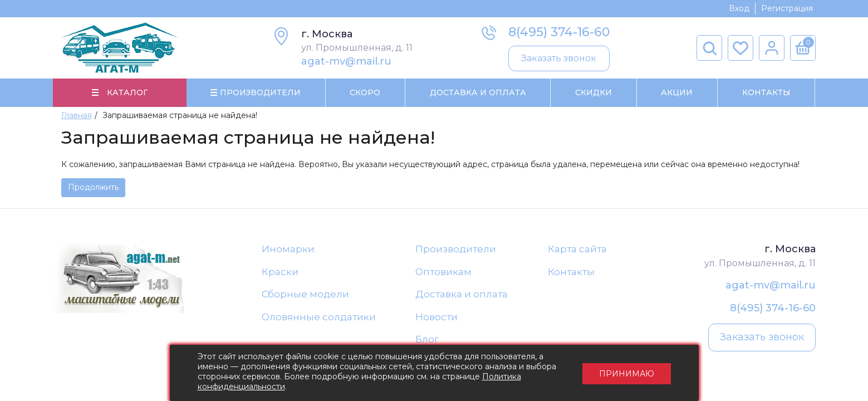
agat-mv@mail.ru (346, 61)
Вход (739, 8)
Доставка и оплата (462, 294)
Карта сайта (577, 249)
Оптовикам (443, 272)
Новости (437, 317)
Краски (280, 272)
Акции (677, 92)
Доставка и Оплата (478, 92)
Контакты (766, 92)
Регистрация (787, 8)
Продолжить (93, 187)
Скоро (365, 92)
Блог (427, 339)
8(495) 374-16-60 (559, 32)
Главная (77, 115)
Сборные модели (305, 294)
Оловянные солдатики (319, 317)
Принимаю (627, 373)
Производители (456, 249)
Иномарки (288, 249)
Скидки (594, 92)
